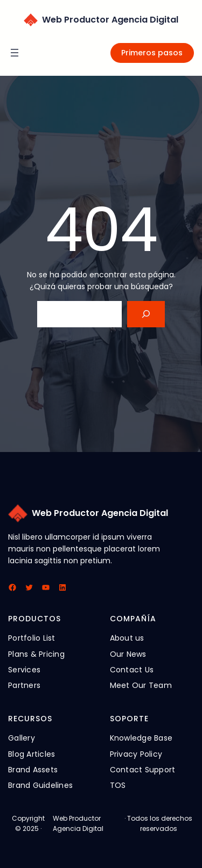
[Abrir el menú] (15, 53)
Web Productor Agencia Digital (110, 20)
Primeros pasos (152, 53)
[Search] (146, 314)
